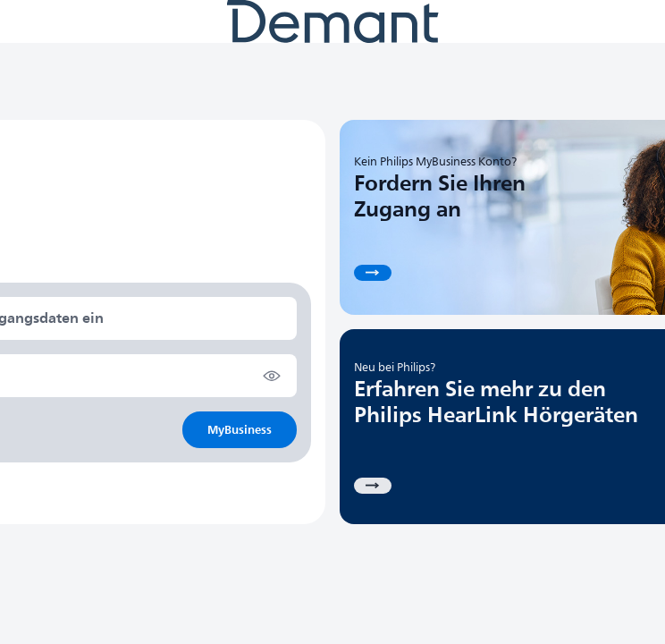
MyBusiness (240, 430)
